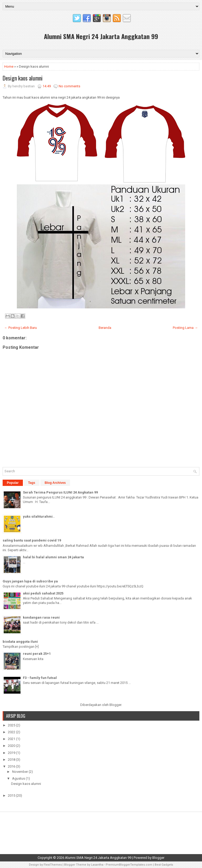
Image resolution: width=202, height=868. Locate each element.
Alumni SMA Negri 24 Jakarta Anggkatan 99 (101, 36)
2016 (12, 766)
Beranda (105, 328)
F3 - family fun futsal (40, 678)
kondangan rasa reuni (41, 617)
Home (9, 66)
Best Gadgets (164, 865)
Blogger (115, 705)
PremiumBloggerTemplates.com (129, 865)
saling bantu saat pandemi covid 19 (32, 540)
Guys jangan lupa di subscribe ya (30, 581)
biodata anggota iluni (20, 642)
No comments (69, 86)
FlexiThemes (53, 865)
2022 (12, 732)
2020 (12, 746)
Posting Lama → (185, 328)
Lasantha (97, 865)
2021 (12, 739)
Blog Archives (55, 483)
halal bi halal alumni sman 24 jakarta (53, 557)
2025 (12, 725)
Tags (32, 483)
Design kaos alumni (23, 78)
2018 (12, 760)
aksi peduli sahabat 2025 (43, 593)
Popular (13, 483)
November (20, 772)
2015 (12, 795)
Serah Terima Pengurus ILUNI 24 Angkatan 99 (60, 492)
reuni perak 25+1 (37, 654)
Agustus (19, 778)
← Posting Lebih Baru (21, 328)
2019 (12, 753)
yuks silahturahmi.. (39, 516)
